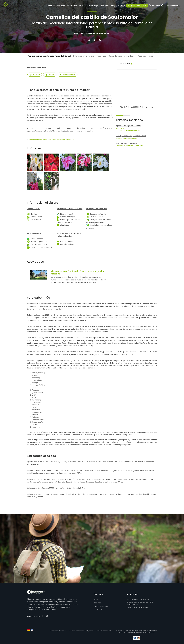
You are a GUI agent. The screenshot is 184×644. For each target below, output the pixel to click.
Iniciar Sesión (171, 6)
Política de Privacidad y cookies (83, 631)
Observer (51, 6)
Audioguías (104, 6)
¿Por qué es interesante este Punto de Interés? (49, 56)
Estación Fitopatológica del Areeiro (129, 138)
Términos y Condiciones (59, 631)
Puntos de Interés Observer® (92, 33)
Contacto (121, 6)
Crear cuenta (156, 6)
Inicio (96, 600)
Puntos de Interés (101, 606)
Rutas (81, 6)
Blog (113, 6)
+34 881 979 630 (133, 605)
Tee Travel (120, 128)
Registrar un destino (137, 6)
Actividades (72, 6)
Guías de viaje (92, 6)
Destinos (61, 6)
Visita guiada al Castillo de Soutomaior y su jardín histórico (77, 272)
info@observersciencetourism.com (139, 607)
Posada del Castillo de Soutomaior (129, 146)
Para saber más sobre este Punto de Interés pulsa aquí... (52, 140)
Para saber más (145, 56)
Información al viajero (84, 56)
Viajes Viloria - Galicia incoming (128, 130)
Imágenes (101, 56)
